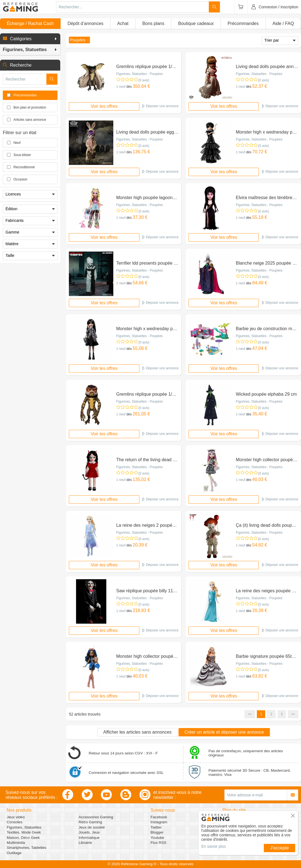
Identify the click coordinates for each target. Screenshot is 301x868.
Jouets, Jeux (89, 832)
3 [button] (282, 714)
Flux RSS (158, 843)
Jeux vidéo (16, 817)
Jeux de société (92, 827)
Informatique (89, 838)
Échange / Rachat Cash (30, 23)
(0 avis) (144, 80)
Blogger (157, 832)
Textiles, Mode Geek (24, 832)
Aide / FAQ (283, 23)
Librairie (85, 843)
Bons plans (153, 23)
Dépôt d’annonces (85, 23)
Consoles (15, 822)
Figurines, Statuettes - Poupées (139, 74)
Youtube (157, 838)
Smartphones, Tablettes (27, 848)
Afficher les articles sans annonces (137, 732)
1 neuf (121, 87)
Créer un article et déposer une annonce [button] (224, 732)
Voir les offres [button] (104, 106)
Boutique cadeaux (196, 23)
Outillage (14, 853)
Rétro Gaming (90, 822)
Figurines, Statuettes (24, 827)
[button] (30, 39)
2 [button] (271, 714)
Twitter (156, 827)
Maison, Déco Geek (23, 838)
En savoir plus (214, 846)
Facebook (159, 817)
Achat (123, 23)
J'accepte (279, 848)
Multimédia (16, 843)
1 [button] (261, 714)
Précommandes (243, 23)
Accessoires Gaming (96, 817)
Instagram (159, 822)
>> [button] (293, 714)
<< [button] (250, 714)
